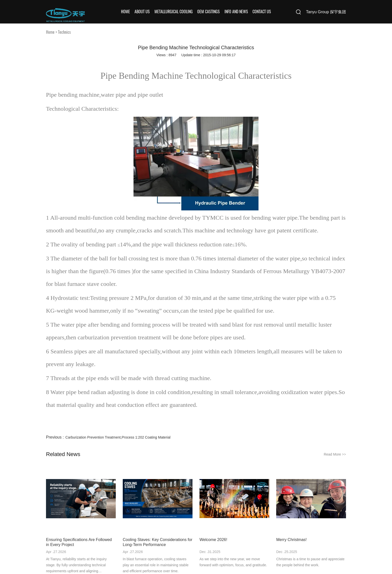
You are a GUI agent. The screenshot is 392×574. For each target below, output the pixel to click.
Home (125, 12)
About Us (142, 12)
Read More (335, 454)
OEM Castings (208, 12)
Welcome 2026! (213, 540)
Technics (64, 32)
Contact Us (262, 12)
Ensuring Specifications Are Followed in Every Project (79, 542)
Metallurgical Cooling (174, 12)
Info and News (236, 12)
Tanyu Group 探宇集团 (326, 12)
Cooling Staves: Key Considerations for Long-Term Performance (157, 542)
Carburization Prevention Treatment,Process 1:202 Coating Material (118, 437)
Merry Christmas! (291, 540)
